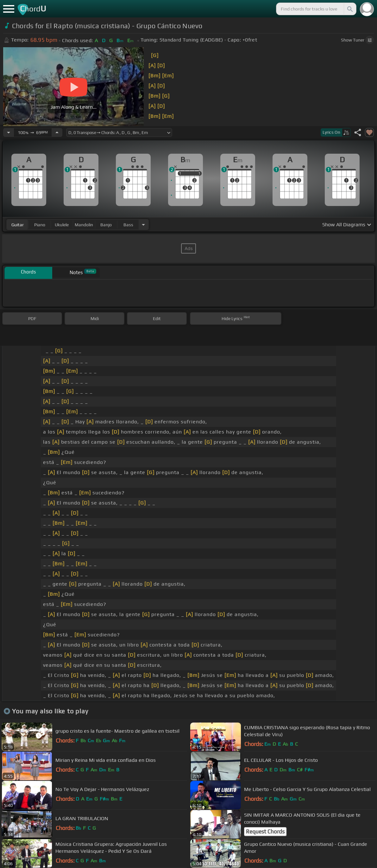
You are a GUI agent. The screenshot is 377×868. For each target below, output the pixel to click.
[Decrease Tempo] (9, 132)
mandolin (84, 225)
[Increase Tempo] (57, 132)
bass (128, 225)
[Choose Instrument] (143, 225)
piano (40, 225)
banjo (106, 225)
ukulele (62, 225)
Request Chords (265, 832)
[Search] (349, 9)
